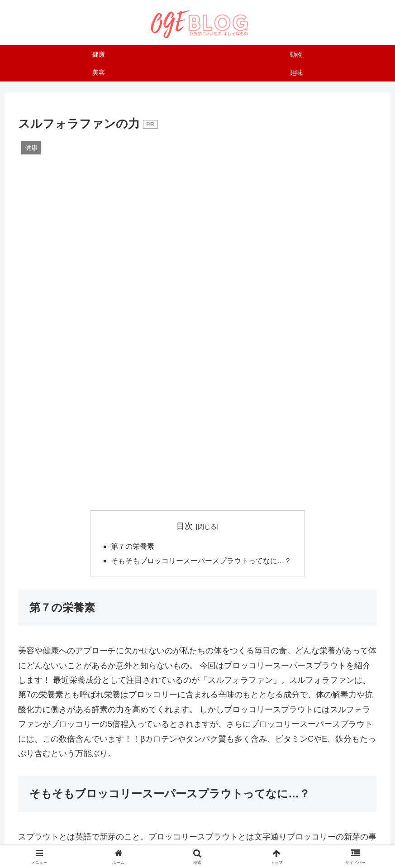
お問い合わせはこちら (164, 839)
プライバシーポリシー (285, 839)
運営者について (101, 839)
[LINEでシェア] (138, 717)
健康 (30, 651)
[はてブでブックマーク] (317, 693)
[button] (257, 717)
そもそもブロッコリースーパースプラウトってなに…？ (201, 202)
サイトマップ (224, 839)
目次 (185, 167)
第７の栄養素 (133, 188)
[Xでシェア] (78, 693)
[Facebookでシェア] (198, 693)
